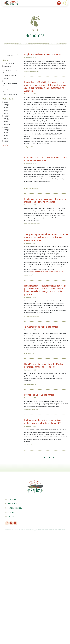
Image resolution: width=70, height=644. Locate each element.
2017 (6, 122)
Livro (6, 78)
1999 (6, 102)
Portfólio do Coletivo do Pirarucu (39, 395)
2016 (6, 119)
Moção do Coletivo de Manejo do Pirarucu (43, 54)
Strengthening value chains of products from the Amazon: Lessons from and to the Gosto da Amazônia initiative (46, 237)
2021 (6, 133)
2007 (6, 108)
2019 (6, 127)
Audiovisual (8, 66)
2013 (6, 113)
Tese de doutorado (10, 95)
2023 (6, 138)
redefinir (6, 145)
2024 (6, 141)
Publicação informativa (9, 91)
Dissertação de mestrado (10, 72)
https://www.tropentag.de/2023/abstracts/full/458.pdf (47, 272)
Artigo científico (9, 63)
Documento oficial (10, 76)
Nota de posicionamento (10, 84)
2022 (6, 136)
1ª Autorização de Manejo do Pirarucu (41, 327)
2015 (6, 116)
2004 (6, 105)
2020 (6, 130)
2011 (6, 111)
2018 (7, 124)
